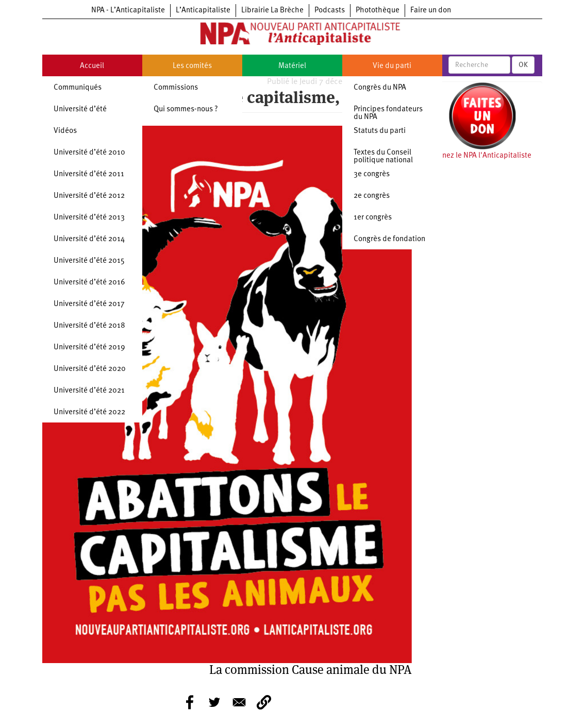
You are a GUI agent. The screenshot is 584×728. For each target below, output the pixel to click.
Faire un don (431, 11)
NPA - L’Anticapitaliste (128, 11)
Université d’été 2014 (89, 239)
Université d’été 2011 (89, 174)
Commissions (176, 88)
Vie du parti (392, 66)
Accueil (92, 66)
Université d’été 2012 (89, 196)
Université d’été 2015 (89, 261)
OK (523, 65)
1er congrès (373, 218)
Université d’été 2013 (89, 218)
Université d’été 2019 (89, 348)
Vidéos (65, 131)
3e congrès (372, 174)
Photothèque (378, 11)
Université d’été (80, 109)
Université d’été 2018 (89, 326)
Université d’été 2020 (90, 369)
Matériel (292, 66)
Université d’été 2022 (89, 412)
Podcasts (330, 11)
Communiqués (78, 88)
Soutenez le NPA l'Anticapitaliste (477, 156)
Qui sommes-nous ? (186, 109)
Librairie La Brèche (272, 11)
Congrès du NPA (380, 88)
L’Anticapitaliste (203, 11)
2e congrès (372, 196)
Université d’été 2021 (89, 391)
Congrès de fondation (389, 239)
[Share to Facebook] (190, 702)
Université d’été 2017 (89, 304)
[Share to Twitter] (214, 702)
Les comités (192, 66)
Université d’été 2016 (89, 283)
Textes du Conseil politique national (383, 157)
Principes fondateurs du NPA (388, 113)
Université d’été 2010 (89, 153)
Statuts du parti (380, 131)
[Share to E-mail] (239, 702)
